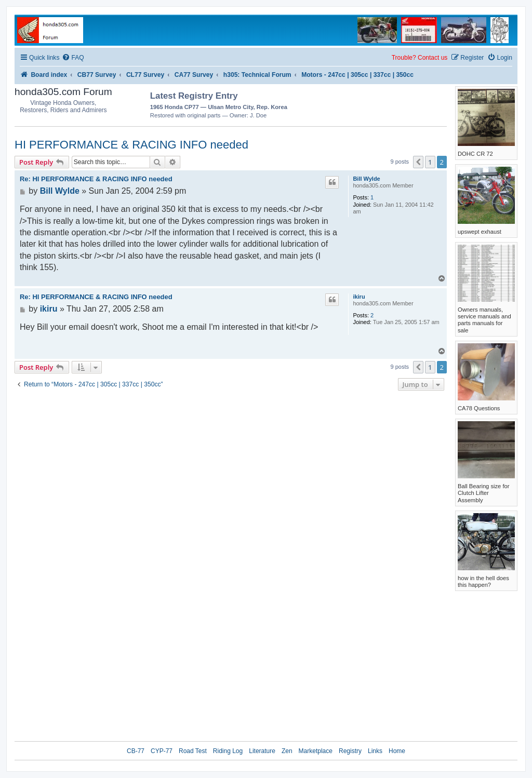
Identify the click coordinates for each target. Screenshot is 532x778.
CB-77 (136, 751)
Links (375, 751)
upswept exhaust (480, 232)
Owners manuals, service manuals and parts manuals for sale (484, 320)
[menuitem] (73, 58)
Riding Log (228, 751)
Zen (287, 751)
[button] (418, 162)
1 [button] (430, 162)
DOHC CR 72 (475, 154)
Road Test (193, 751)
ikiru (359, 297)
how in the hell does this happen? (483, 581)
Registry (350, 751)
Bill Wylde (366, 179)
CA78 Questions (479, 408)
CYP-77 (162, 751)
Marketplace (316, 751)
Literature (262, 751)
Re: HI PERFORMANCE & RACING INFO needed (96, 179)
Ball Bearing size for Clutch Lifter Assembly (484, 493)
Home (397, 751)
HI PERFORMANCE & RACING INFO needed (131, 145)
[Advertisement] (386, 104)
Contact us (433, 58)
